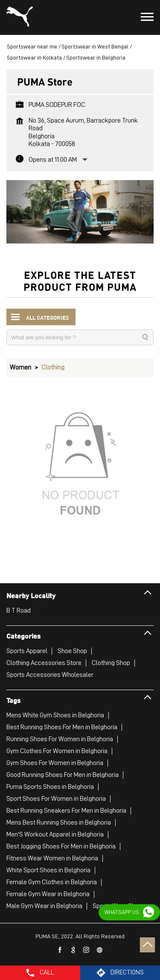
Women (20, 367)
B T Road (19, 610)
